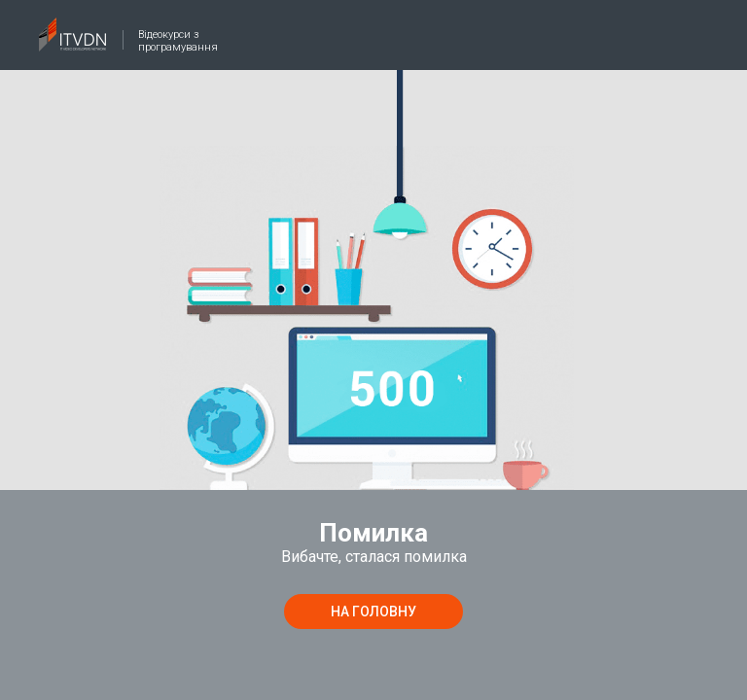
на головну (373, 612)
